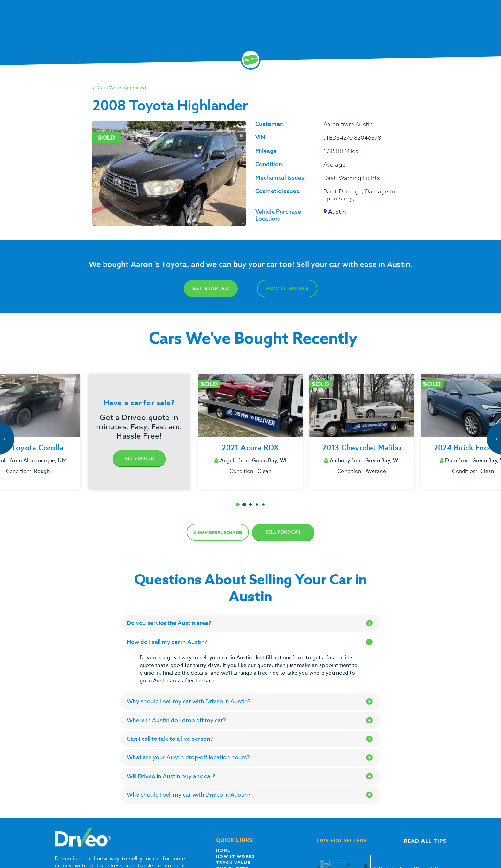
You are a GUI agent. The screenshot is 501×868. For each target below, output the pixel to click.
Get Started (211, 289)
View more (218, 532)
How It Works (287, 289)
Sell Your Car (283, 532)
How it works (235, 856)
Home (223, 850)
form (299, 658)
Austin (335, 212)
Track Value (233, 862)
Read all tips (425, 841)
